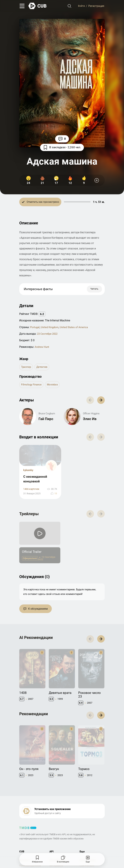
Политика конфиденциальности (68, 837)
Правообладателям (30, 817)
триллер (26, 368)
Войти (81, 6)
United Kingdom (51, 328)
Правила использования (33, 837)
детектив (43, 368)
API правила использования (58, 819)
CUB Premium (87, 817)
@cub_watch (93, 843)
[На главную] (38, 6)
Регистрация (96, 6)
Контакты (25, 812)
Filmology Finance (32, 386)
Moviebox (54, 386)
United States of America (76, 328)
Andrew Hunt (42, 348)
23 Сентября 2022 (48, 335)
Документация (58, 812)
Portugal (35, 328)
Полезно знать (88, 812)
